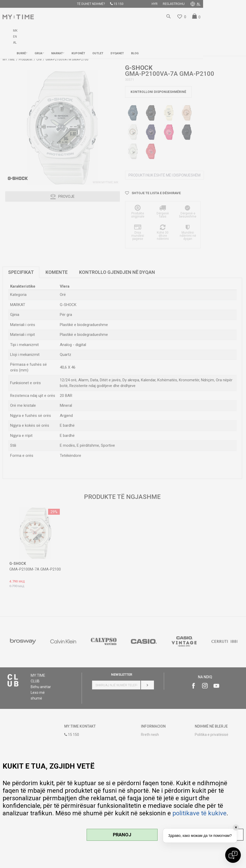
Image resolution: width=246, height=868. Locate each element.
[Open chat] (233, 855)
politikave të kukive (199, 813)
